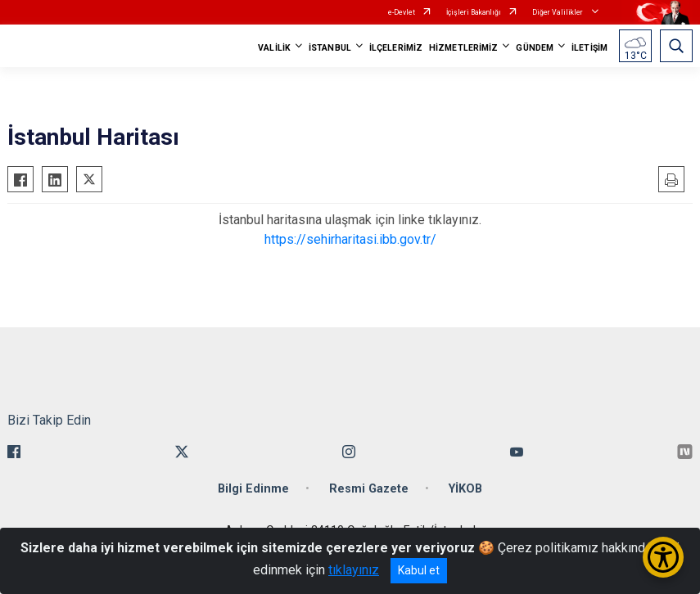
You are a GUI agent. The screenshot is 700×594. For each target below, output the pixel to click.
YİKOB (465, 489)
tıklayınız (354, 570)
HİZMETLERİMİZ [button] (463, 48)
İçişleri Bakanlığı (474, 12)
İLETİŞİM (589, 48)
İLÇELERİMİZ (396, 48)
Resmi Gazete (369, 489)
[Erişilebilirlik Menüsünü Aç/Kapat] (663, 557)
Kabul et (419, 570)
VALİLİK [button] (274, 48)
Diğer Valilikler (558, 12)
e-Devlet (402, 12)
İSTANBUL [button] (330, 48)
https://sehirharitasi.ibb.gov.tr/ (350, 239)
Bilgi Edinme (253, 489)
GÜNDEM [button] (535, 48)
